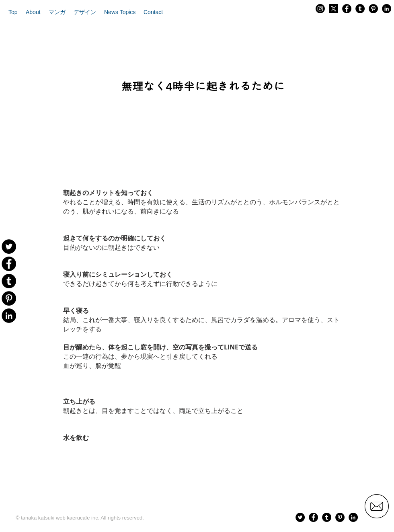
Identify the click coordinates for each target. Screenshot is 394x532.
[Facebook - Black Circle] (347, 9)
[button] (33, 12)
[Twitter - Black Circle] (300, 517)
